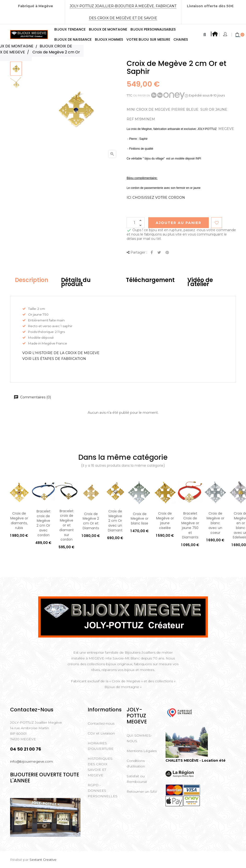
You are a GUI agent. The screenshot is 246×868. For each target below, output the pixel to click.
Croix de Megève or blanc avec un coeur (215, 523)
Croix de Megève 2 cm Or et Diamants (91, 521)
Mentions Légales (142, 751)
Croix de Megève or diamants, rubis (19, 520)
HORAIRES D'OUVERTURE (101, 746)
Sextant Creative (43, 860)
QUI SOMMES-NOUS (139, 738)
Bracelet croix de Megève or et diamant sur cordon (67, 525)
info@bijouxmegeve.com (31, 761)
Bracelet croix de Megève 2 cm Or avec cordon (43, 523)
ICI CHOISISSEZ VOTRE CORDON (156, 198)
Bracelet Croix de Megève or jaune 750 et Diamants (190, 525)
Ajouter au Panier (178, 223)
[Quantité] (136, 223)
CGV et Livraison (101, 733)
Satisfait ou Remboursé (137, 779)
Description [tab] (32, 280)
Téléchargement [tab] (150, 280)
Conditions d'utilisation (136, 763)
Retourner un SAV (142, 791)
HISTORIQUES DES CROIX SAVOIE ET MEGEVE (100, 767)
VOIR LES (54, 359)
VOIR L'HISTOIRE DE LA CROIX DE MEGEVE (61, 353)
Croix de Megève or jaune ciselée (165, 520)
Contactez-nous (101, 723)
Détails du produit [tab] (76, 282)
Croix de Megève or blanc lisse (140, 519)
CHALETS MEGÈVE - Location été (196, 760)
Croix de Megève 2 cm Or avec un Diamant (115, 521)
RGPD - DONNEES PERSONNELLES (103, 791)
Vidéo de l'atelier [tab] (200, 282)
